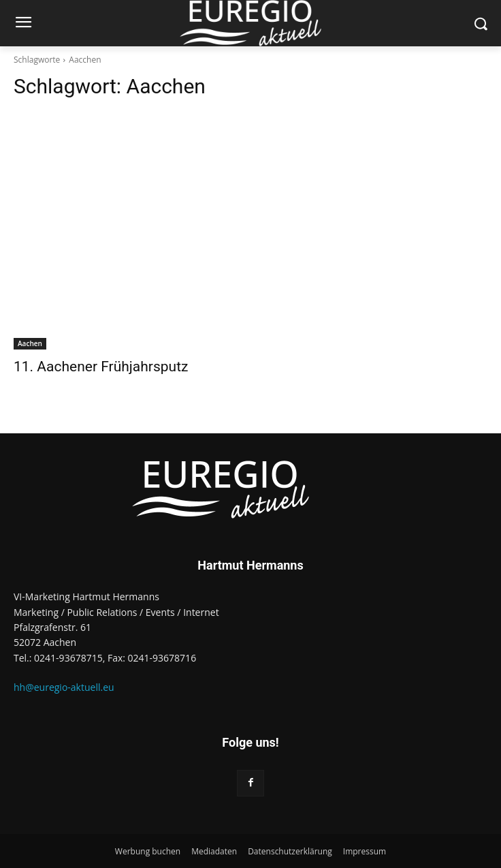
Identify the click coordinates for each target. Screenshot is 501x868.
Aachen (30, 343)
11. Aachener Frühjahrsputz (101, 367)
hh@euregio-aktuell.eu (64, 687)
